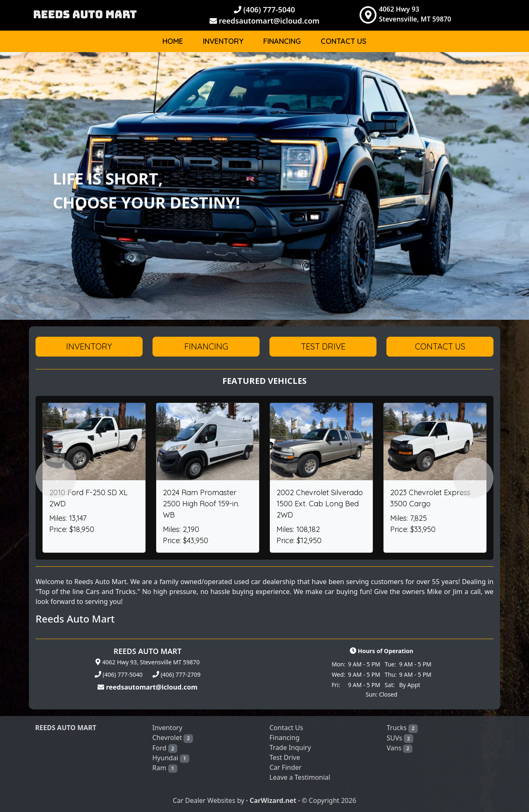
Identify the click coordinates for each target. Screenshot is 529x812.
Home (173, 41)
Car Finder (286, 767)
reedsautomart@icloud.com (264, 21)
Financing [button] (206, 346)
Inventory (223, 41)
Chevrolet (173, 738)
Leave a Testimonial (300, 777)
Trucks (402, 728)
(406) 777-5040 (264, 10)
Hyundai (171, 758)
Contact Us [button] (440, 346)
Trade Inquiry (290, 747)
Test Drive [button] (323, 346)
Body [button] (474, 68)
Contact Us (344, 41)
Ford (165, 748)
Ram (165, 768)
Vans (400, 748)
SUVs (400, 738)
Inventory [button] (89, 346)
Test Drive (285, 757)
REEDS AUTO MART (85, 14)
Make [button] (437, 68)
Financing (282, 41)
